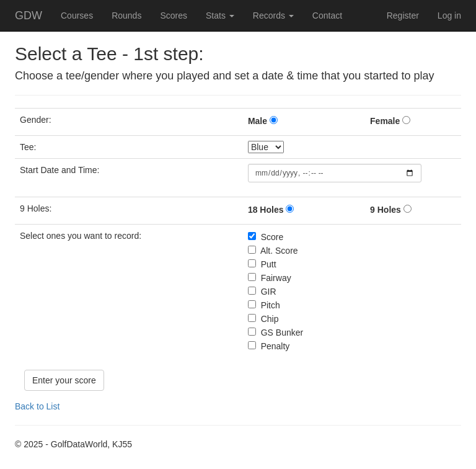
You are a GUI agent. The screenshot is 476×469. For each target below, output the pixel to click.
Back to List (37, 406)
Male (258, 121)
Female (385, 121)
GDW (29, 16)
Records (273, 16)
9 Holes (386, 210)
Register (403, 16)
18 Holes (266, 210)
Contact (327, 16)
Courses (77, 16)
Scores (174, 16)
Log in (449, 16)
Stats (220, 16)
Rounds (126, 16)
